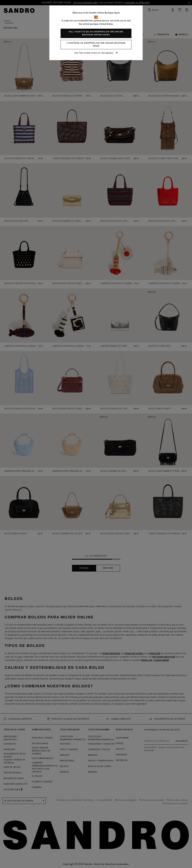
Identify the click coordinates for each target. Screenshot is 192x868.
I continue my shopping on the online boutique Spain (96, 45)
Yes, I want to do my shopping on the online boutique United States (96, 33)
